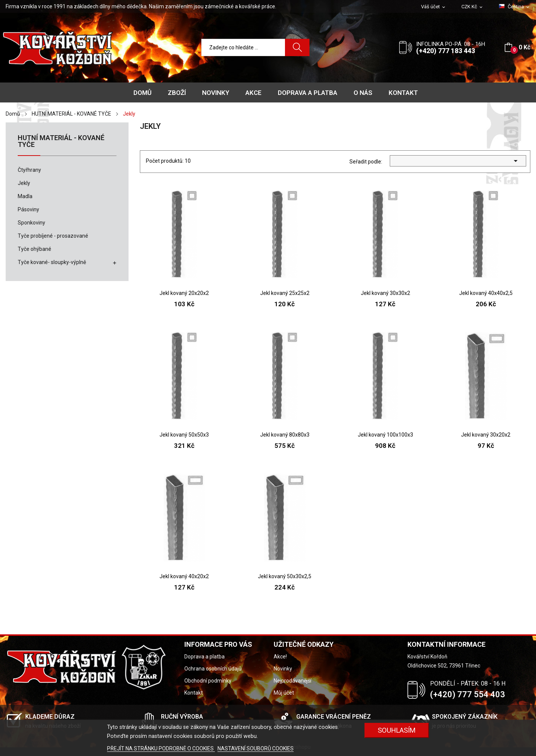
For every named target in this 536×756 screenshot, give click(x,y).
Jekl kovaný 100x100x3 (385, 435)
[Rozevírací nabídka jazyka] (515, 7)
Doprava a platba (204, 657)
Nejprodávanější (293, 681)
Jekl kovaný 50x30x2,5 (285, 576)
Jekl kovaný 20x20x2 (184, 293)
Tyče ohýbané (34, 249)
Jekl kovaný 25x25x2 (285, 293)
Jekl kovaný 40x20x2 (184, 576)
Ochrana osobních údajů (213, 669)
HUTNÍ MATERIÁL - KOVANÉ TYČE (61, 141)
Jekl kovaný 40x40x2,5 (486, 293)
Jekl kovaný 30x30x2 (385, 293)
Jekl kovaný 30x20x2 (486, 435)
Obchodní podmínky (208, 681)
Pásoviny (28, 209)
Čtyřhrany (29, 170)
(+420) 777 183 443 (446, 51)
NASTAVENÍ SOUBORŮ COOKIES (256, 748)
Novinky (283, 669)
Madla (25, 196)
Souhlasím (397, 730)
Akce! (280, 657)
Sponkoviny (31, 223)
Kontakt (194, 693)
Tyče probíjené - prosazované (53, 236)
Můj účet (284, 693)
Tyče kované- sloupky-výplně (52, 262)
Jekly (24, 183)
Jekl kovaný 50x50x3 (184, 435)
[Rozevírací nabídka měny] (472, 7)
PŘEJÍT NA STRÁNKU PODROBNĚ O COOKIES (161, 748)
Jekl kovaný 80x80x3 (285, 435)
